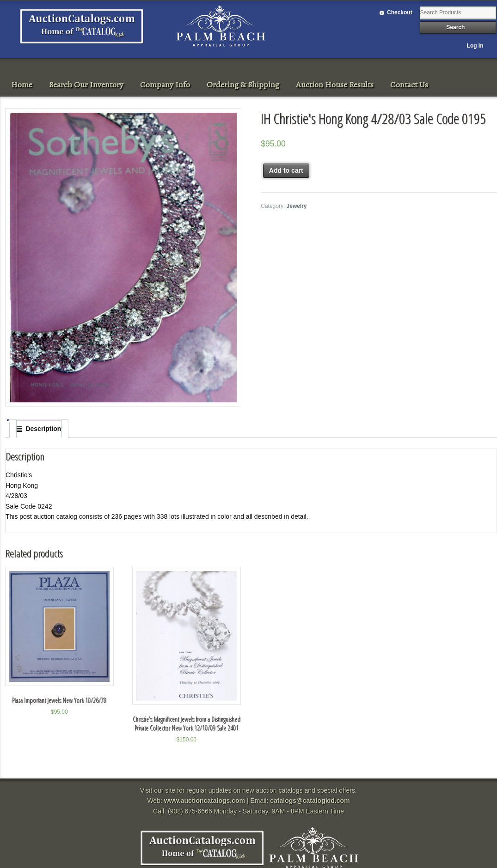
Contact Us (409, 85)
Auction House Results (335, 85)
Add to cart (286, 170)
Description (43, 429)
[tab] (39, 429)
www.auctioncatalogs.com (205, 801)
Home (22, 85)
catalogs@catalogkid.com (310, 801)
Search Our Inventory (86, 85)
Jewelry (297, 206)
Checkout (400, 12)
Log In (475, 46)
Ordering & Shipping (243, 85)
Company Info (165, 85)
